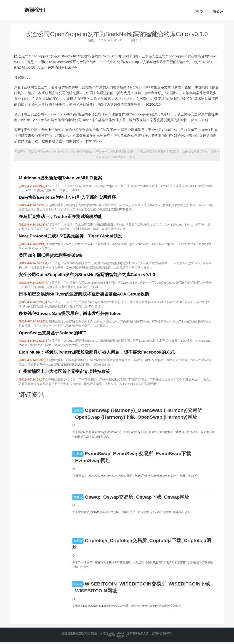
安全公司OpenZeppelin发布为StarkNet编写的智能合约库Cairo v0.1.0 (117, 34)
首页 (199, 11)
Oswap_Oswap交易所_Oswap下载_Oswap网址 (137, 497)
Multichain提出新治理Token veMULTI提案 (60, 178)
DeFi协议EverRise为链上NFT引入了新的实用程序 (67, 197)
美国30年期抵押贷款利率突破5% (50, 255)
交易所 (79, 410)
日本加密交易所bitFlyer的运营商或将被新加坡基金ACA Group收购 (84, 294)
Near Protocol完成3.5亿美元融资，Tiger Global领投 (70, 236)
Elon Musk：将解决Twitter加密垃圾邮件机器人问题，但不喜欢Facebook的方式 (97, 352)
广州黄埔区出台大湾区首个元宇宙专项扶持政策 (64, 371)
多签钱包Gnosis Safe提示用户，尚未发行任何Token (70, 313)
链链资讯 (34, 10)
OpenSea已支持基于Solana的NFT (53, 333)
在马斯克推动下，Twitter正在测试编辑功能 (60, 217)
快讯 (218, 11)
